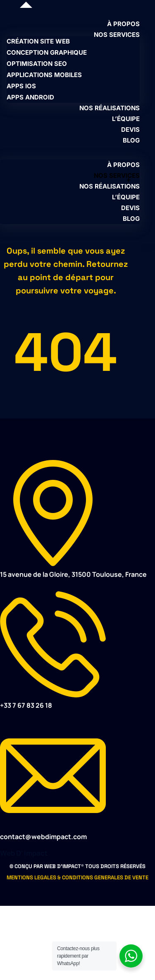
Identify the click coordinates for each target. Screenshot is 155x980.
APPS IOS (21, 86)
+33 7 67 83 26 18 (26, 705)
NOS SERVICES (117, 35)
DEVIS (130, 129)
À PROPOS (123, 24)
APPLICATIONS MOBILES (44, 75)
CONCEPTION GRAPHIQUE (47, 52)
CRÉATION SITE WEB (38, 41)
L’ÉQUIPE (126, 119)
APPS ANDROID (30, 97)
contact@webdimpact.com (43, 837)
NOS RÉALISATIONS (110, 108)
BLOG (131, 140)
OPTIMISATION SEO (37, 64)
